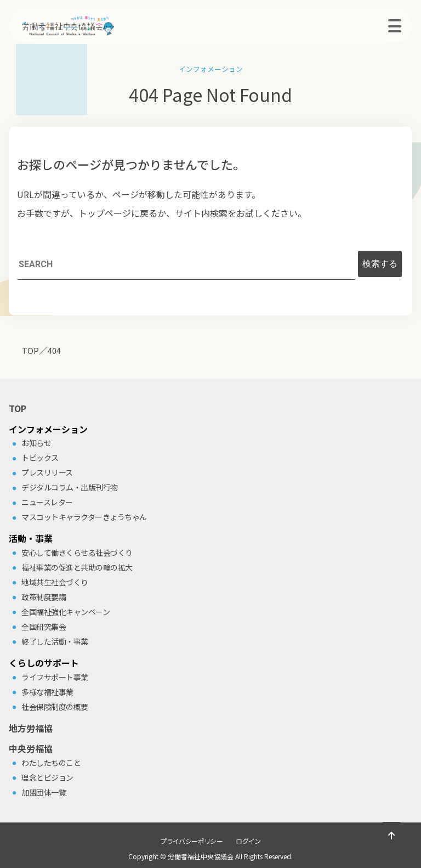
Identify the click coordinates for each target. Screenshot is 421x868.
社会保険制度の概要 (55, 707)
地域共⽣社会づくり (55, 582)
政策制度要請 (44, 597)
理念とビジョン (47, 777)
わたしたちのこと (51, 763)
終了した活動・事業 (55, 641)
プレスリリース (47, 472)
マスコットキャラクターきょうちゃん (84, 517)
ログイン (248, 841)
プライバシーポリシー (191, 841)
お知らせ (36, 443)
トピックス (40, 458)
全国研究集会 (44, 627)
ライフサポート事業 (55, 677)
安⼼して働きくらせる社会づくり (77, 553)
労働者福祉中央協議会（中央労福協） (86, 26)
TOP (18, 408)
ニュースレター (47, 502)
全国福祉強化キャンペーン (66, 612)
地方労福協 (31, 728)
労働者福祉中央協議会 (201, 856)
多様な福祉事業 (47, 692)
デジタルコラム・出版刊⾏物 (70, 487)
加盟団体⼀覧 (44, 792)
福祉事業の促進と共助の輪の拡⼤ (77, 567)
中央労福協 (31, 748)
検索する (380, 264)
